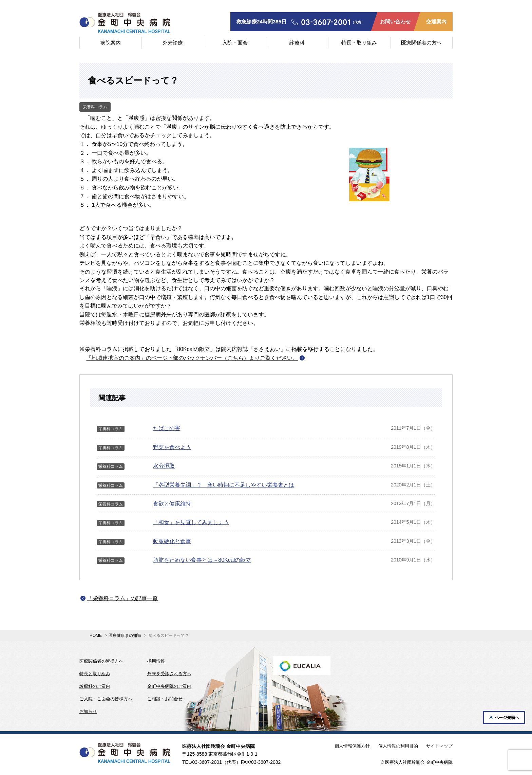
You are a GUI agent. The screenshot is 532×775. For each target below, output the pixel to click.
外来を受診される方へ (169, 674)
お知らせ (88, 711)
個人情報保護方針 (352, 746)
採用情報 (156, 661)
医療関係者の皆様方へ (101, 661)
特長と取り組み (95, 674)
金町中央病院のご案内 (169, 686)
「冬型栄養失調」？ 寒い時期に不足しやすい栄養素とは (224, 485)
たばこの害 (167, 428)
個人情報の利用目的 (398, 746)
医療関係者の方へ (421, 43)
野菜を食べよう (172, 447)
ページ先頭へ (507, 718)
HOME (96, 635)
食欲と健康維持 (172, 504)
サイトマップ (439, 746)
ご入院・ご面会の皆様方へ (106, 699)
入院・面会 (235, 43)
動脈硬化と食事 (172, 541)
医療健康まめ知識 (125, 635)
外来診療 (173, 43)
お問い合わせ (395, 22)
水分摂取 (164, 466)
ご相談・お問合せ (165, 699)
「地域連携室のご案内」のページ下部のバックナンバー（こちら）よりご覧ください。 (192, 358)
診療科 (297, 43)
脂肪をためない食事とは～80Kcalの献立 (202, 560)
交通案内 (436, 22)
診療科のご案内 (95, 686)
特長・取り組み (359, 43)
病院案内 (111, 43)
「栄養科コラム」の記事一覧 (122, 598)
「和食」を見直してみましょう (191, 522)
